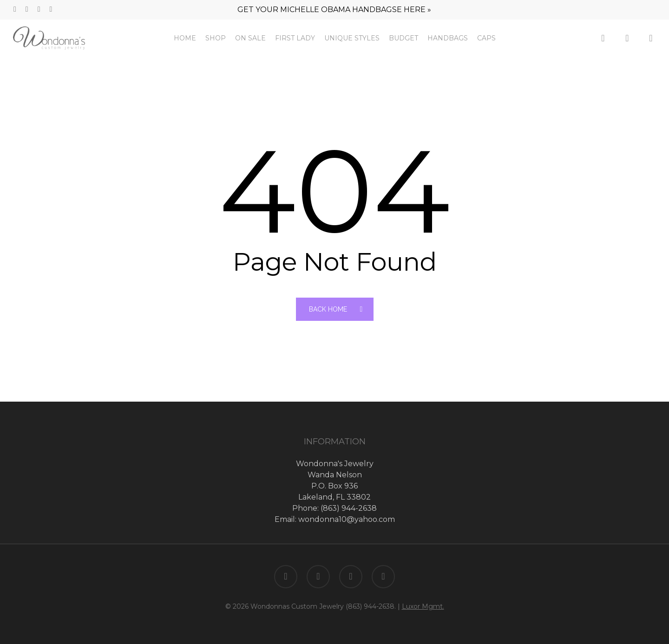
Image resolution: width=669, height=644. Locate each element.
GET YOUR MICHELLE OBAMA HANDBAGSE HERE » (334, 10)
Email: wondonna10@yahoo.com (335, 519)
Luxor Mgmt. (423, 606)
